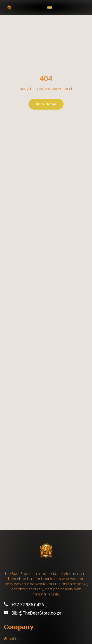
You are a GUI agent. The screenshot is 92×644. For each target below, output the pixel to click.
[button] (50, 7)
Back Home (46, 104)
